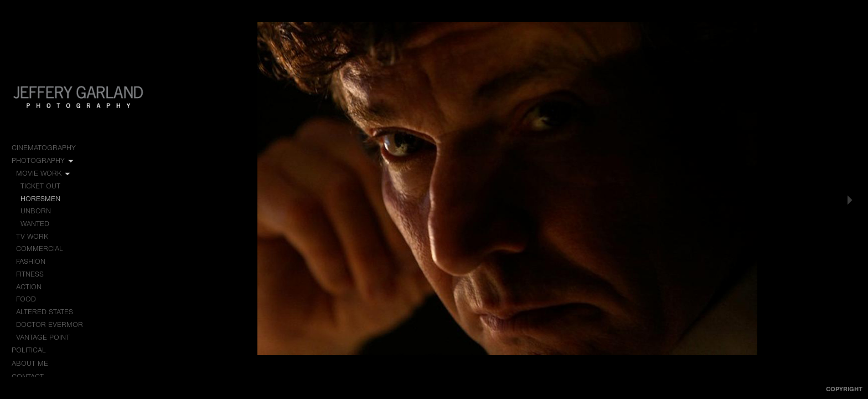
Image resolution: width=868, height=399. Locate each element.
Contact (28, 377)
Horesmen (40, 199)
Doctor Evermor (50, 324)
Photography (43, 161)
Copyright (844, 389)
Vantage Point (43, 337)
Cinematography (49, 148)
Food (26, 299)
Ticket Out (40, 186)
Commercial (40, 249)
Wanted (35, 224)
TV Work (37, 237)
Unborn (36, 211)
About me (30, 363)
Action (29, 287)
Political (34, 350)
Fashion (31, 261)
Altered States (45, 312)
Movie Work (44, 173)
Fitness (30, 274)
